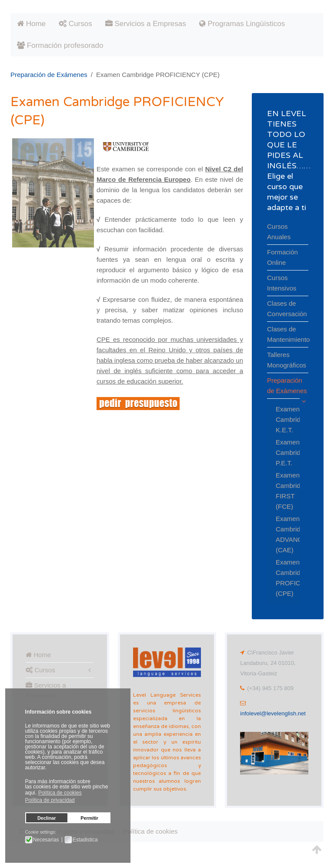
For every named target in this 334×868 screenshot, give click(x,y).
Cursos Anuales (279, 232)
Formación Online (282, 257)
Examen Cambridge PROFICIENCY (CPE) (283, 578)
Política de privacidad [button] (50, 800)
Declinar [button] (47, 818)
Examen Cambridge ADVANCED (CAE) (283, 534)
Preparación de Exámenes (49, 75)
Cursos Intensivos (282, 283)
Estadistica (85, 840)
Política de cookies (150, 831)
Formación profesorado (60, 45)
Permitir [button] (89, 818)
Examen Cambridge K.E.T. (283, 419)
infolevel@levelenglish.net (273, 713)
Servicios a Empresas (146, 24)
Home (31, 24)
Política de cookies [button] (60, 793)
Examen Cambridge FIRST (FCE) (283, 491)
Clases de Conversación (287, 309)
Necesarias (46, 840)
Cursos (75, 24)
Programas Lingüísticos (242, 24)
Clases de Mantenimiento (288, 334)
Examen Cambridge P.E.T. (283, 452)
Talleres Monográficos (287, 360)
